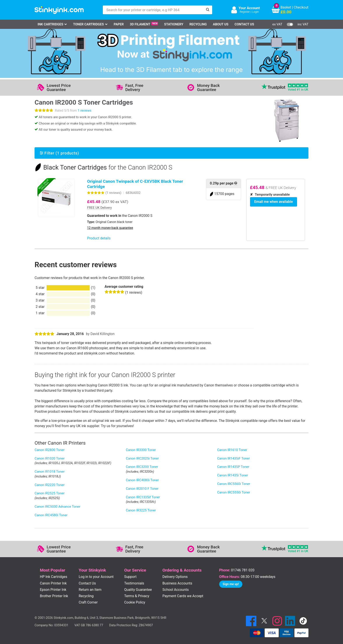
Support (130, 577)
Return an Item (90, 590)
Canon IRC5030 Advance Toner (57, 507)
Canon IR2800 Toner (50, 450)
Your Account (249, 8)
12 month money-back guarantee (110, 228)
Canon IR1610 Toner (232, 450)
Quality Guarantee (138, 590)
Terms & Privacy (137, 596)
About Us (221, 24)
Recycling (198, 24)
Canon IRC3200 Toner (142, 467)
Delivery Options (175, 577)
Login (255, 12)
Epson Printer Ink (53, 590)
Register (245, 12)
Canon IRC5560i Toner (234, 484)
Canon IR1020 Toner (50, 458)
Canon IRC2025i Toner (142, 458)
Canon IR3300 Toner (141, 450)
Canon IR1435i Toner (233, 475)
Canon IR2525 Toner (50, 493)
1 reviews (84, 111)
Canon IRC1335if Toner (143, 497)
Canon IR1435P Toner (233, 467)
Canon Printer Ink (53, 583)
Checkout (301, 7)
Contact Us (244, 24)
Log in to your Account (96, 577)
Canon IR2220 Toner (50, 485)
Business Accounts (177, 583)
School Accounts (176, 590)
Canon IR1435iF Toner (234, 458)
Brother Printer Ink (54, 596)
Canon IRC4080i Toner (142, 480)
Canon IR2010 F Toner (142, 489)
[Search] (208, 10)
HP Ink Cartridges (53, 577)
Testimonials (134, 583)
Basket (286, 7)
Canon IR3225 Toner (141, 510)
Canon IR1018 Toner (50, 472)
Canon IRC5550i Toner (234, 492)
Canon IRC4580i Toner (51, 515)
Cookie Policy (135, 602)
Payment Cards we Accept (183, 596)
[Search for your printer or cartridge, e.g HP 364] (153, 10)
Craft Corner (88, 602)
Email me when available (272, 201)
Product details (99, 238)
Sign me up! (231, 584)
